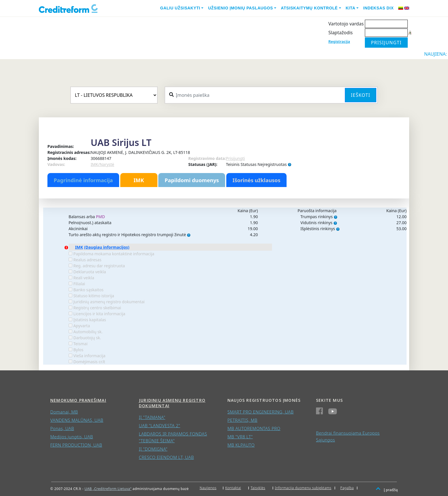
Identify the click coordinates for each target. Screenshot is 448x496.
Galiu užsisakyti (180, 8)
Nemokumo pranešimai (78, 400)
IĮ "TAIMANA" (152, 417)
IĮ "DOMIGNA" (153, 449)
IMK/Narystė (102, 164)
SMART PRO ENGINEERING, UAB (261, 412)
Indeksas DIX (378, 8)
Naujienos (208, 488)
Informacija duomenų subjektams (303, 488)
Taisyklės (258, 488)
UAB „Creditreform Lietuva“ (108, 489)
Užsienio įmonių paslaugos (240, 8)
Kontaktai (233, 488)
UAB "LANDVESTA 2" (160, 425)
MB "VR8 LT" (240, 437)
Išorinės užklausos (257, 180)
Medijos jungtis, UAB (72, 437)
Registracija (339, 41)
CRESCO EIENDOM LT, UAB (166, 457)
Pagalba (347, 488)
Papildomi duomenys (192, 180)
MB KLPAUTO (241, 445)
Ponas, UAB (62, 428)
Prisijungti (235, 158)
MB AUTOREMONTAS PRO (254, 428)
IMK (139, 180)
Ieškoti (361, 95)
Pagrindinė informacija (83, 180)
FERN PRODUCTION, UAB (76, 445)
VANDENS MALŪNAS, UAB (77, 420)
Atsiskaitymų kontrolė (309, 8)
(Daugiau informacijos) (107, 247)
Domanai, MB (64, 412)
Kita (351, 8)
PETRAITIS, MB (242, 420)
